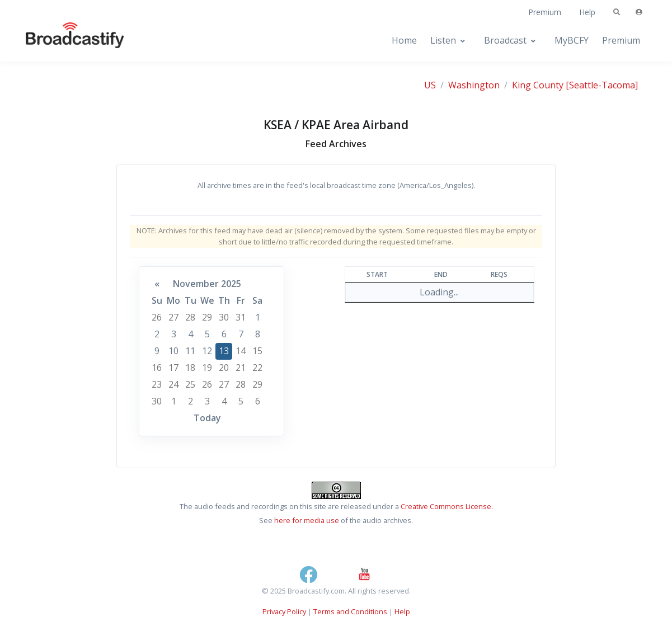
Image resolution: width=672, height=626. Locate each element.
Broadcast (505, 40)
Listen (443, 40)
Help (587, 12)
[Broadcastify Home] (64, 41)
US (430, 85)
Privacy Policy (284, 611)
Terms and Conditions (350, 611)
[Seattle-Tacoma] (602, 85)
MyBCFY (572, 40)
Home (404, 40)
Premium (545, 12)
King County (538, 85)
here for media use (307, 520)
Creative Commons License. (447, 506)
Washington (474, 85)
